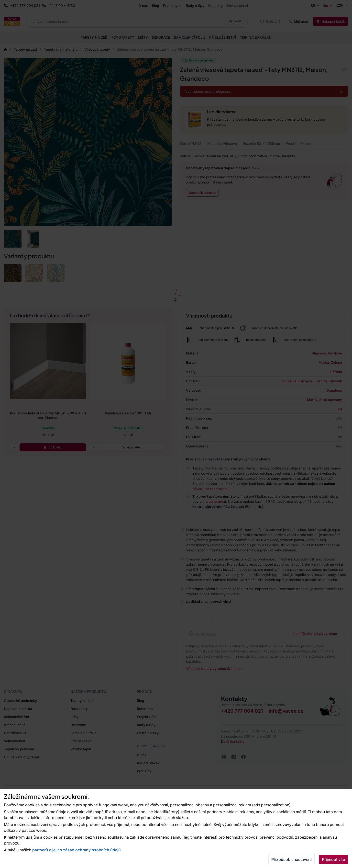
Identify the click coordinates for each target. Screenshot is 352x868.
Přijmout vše (333, 859)
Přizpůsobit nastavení (291, 859)
